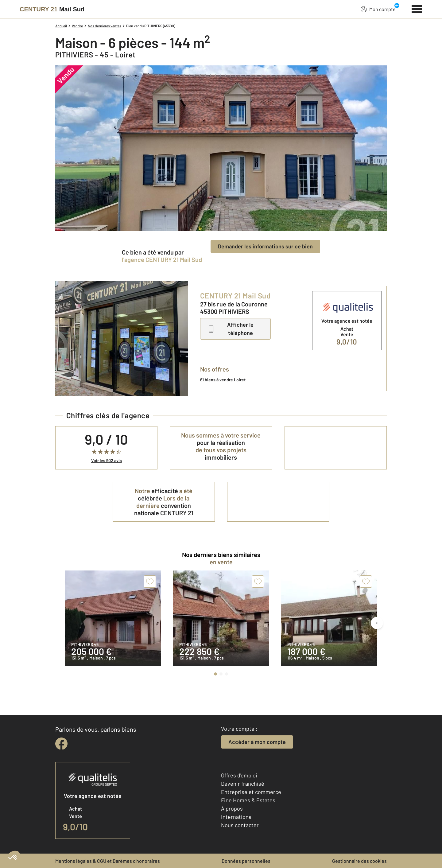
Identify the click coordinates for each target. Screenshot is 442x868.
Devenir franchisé (243, 784)
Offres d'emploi (239, 775)
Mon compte (378, 9)
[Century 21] (52, 9)
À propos (232, 808)
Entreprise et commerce (251, 792)
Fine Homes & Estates (248, 800)
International (237, 817)
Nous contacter (240, 825)
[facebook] (61, 744)
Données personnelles (246, 861)
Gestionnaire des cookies (359, 861)
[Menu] (417, 8)
